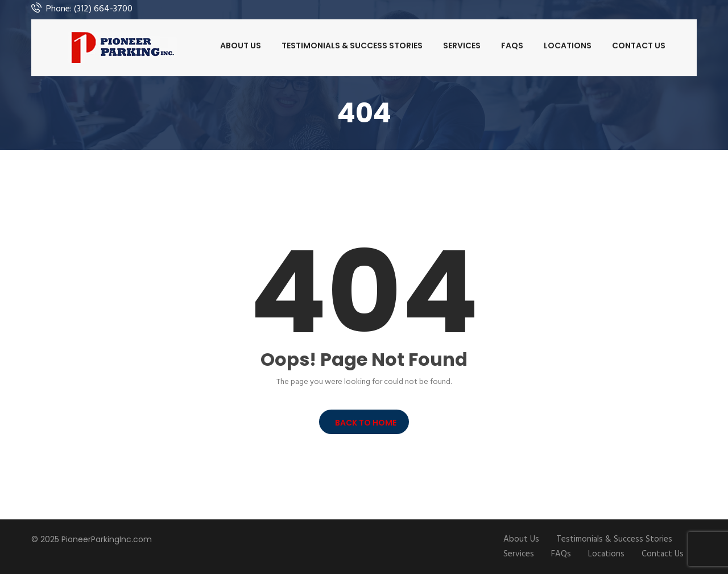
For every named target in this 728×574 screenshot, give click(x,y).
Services (462, 46)
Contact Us (639, 46)
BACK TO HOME (364, 423)
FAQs (512, 46)
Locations (568, 46)
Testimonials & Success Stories (352, 46)
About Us (241, 46)
